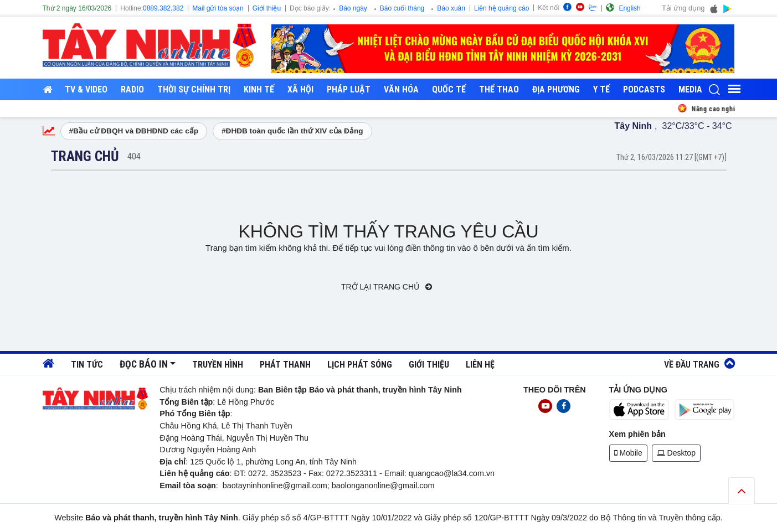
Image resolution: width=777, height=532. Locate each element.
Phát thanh (285, 365)
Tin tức (87, 365)
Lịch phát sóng (360, 365)
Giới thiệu (267, 8)
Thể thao (499, 89)
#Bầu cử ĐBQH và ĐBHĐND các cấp (134, 131)
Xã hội (300, 89)
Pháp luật (349, 89)
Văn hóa (401, 89)
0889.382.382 (163, 8)
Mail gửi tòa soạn (218, 8)
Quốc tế (449, 89)
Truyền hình (218, 365)
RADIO (132, 89)
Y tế (601, 89)
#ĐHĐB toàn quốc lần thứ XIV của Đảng (292, 131)
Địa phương (556, 89)
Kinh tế (259, 89)
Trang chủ (85, 156)
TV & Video (86, 89)
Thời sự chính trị (194, 89)
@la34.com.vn (469, 473)
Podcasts (644, 89)
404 (134, 156)
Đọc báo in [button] (144, 364)
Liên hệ (480, 365)
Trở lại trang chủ (387, 287)
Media (690, 89)
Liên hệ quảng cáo (501, 8)
